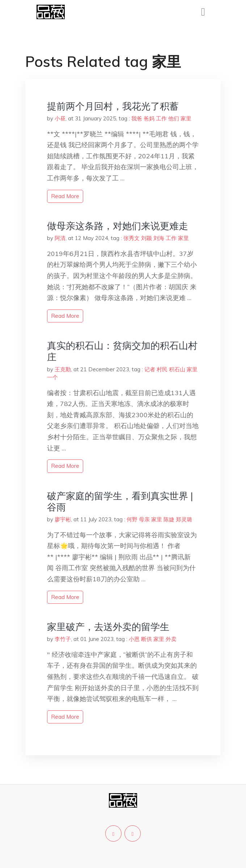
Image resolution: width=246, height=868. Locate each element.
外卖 (171, 639)
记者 (150, 369)
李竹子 (63, 639)
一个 (52, 377)
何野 (132, 519)
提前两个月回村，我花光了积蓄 (113, 106)
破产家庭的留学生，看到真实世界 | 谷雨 (120, 501)
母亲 (144, 519)
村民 (162, 369)
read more (65, 196)
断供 (147, 639)
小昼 (60, 118)
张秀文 (132, 238)
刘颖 (147, 238)
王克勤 (63, 369)
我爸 (137, 118)
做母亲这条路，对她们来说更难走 (118, 226)
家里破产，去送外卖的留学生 (108, 627)
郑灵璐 (184, 519)
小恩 (134, 639)
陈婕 (169, 519)
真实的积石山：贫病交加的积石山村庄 (122, 351)
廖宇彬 (63, 519)
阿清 (60, 238)
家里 (186, 118)
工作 (161, 118)
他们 (174, 118)
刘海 (159, 238)
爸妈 (149, 118)
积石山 (177, 369)
